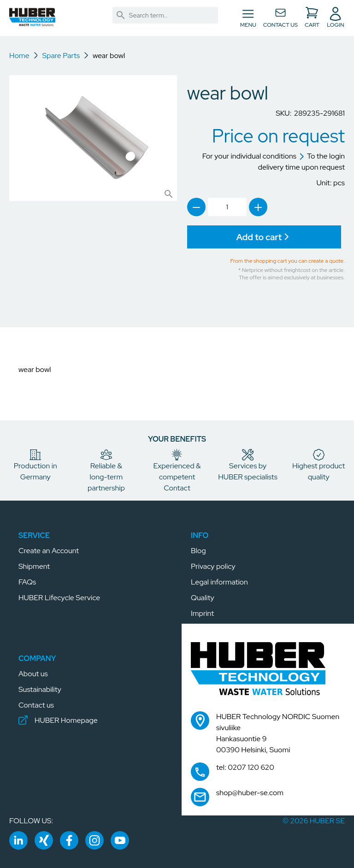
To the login (322, 156)
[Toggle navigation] (248, 18)
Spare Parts (61, 56)
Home (19, 56)
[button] (32, 17)
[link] (121, 15)
